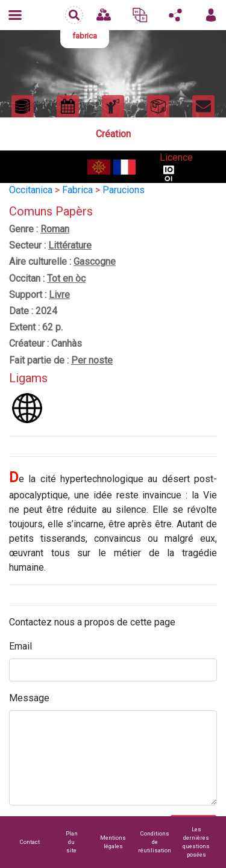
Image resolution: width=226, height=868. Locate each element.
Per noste (92, 360)
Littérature (70, 245)
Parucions (124, 190)
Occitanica (31, 190)
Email (20, 646)
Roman (55, 229)
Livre (59, 295)
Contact (30, 842)
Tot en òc (66, 278)
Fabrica (77, 190)
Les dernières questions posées (196, 842)
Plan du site (72, 842)
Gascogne (95, 262)
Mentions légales (113, 842)
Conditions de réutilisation (155, 842)
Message (29, 698)
